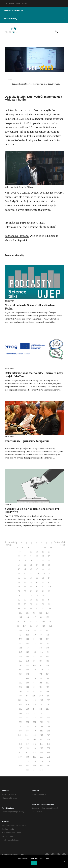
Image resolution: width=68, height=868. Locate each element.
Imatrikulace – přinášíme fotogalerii (27, 441)
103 (41, 613)
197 (20, 696)
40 (19, 569)
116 (18, 626)
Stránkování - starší (59, 544)
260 (41, 748)
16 (20, 552)
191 (48, 687)
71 (25, 591)
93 (49, 604)
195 (41, 692)
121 (51, 626)
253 (27, 744)
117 (24, 626)
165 (41, 665)
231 (48, 722)
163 (27, 665)
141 (48, 644)
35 (25, 565)
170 (41, 670)
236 (48, 726)
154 (34, 657)
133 (27, 639)
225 (41, 718)
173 (27, 674)
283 (34, 770)
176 (48, 674)
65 (25, 587)
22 (19, 556)
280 (41, 766)
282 (27, 770)
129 (34, 635)
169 (34, 670)
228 (27, 722)
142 (20, 648)
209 (35, 705)
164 (34, 665)
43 (37, 569)
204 (34, 700)
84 (31, 600)
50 (44, 574)
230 (41, 722)
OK (34, 863)
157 (21, 661)
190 (41, 687)
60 (31, 582)
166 (48, 665)
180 (41, 678)
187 (21, 687)
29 (25, 561)
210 (42, 705)
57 (49, 578)
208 (27, 705)
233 (27, 726)
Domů (10, 80)
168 (27, 670)
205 (41, 700)
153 (27, 657)
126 (48, 630)
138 (27, 644)
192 (20, 692)
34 (19, 565)
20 (43, 552)
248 (27, 740)
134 (34, 639)
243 (27, 735)
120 (44, 626)
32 (43, 561)
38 (43, 565)
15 (51, 547)
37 (37, 565)
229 (34, 722)
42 (31, 569)
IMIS (18, 3)
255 (41, 744)
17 (25, 552)
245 (41, 735)
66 (31, 587)
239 (34, 731)
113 (37, 622)
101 (27, 613)
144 (34, 648)
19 (37, 552)
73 (37, 591)
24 (31, 556)
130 (41, 635)
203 (27, 700)
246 (48, 735)
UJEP (25, 3)
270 (42, 757)
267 (20, 757)
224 (34, 718)
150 (41, 652)
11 (28, 547)
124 (34, 630)
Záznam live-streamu (17, 236)
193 (27, 692)
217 (21, 713)
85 (37, 600)
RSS (23, 855)
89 (25, 604)
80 (43, 596)
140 (41, 644)
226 (48, 718)
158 (27, 661)
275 (41, 761)
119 (37, 626)
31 (37, 561)
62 (43, 582)
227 (20, 722)
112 (31, 622)
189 (34, 687)
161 (48, 661)
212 (21, 709)
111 (25, 622)
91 (37, 604)
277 (20, 766)
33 (49, 561)
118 (31, 626)
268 (27, 757)
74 (43, 591)
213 (27, 709)
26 (43, 556)
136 (48, 639)
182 (21, 683)
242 (20, 735)
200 (41, 696)
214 (34, 709)
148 (27, 652)
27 (49, 556)
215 (41, 709)
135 (41, 639)
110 (18, 622)
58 (19, 582)
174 (34, 674)
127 (21, 635)
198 (27, 696)
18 (31, 552)
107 (34, 617)
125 (41, 630)
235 (41, 726)
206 (48, 700)
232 (20, 726)
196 (48, 692)
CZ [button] (4, 3)
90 (31, 604)
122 (21, 630)
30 (31, 561)
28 (19, 561)
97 (37, 609)
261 (48, 748)
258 (27, 748)
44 (43, 569)
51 (50, 574)
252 (20, 744)
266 (48, 753)
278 (27, 766)
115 (50, 622)
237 (20, 731)
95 (25, 609)
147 (21, 652)
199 (34, 696)
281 (48, 766)
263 (27, 753)
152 (21, 657)
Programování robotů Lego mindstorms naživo (32, 123)
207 (20, 705)
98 (43, 609)
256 (48, 744)
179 (34, 678)
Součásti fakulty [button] (34, 19)
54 (31, 578)
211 (48, 705)
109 (48, 617)
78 (31, 596)
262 (20, 753)
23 (25, 556)
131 (48, 635)
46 (19, 574)
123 (27, 630)
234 (34, 726)
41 (25, 569)
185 (41, 683)
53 (25, 578)
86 (43, 600)
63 (49, 582)
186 (48, 683)
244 (34, 735)
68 (43, 587)
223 (27, 718)
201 (48, 696)
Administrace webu (11, 855)
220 (41, 713)
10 (23, 547)
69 (50, 587)
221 (48, 713)
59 (25, 582)
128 (28, 635)
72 (31, 591)
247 (20, 740)
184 (34, 683)
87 (49, 600)
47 (25, 574)
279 (34, 766)
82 (19, 600)
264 (34, 753)
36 (31, 565)
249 (34, 740)
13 (39, 547)
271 (48, 757)
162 (20, 665)
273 (27, 761)
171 (48, 670)
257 (20, 748)
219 (34, 713)
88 (19, 604)
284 (41, 770)
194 (34, 692)
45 (49, 569)
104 (48, 613)
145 (41, 648)
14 (45, 547)
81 (49, 596)
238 (27, 731)
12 (34, 547)
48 (31, 574)
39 (49, 565)
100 (21, 613)
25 (37, 556)
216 (48, 709)
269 (34, 757)
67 (37, 587)
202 (20, 700)
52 (19, 578)
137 (21, 644)
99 (50, 609)
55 (37, 578)
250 (42, 740)
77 (25, 596)
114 (44, 622)
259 (34, 748)
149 (34, 652)
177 (21, 678)
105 (20, 617)
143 (27, 648)
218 (27, 713)
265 (41, 753)
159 (34, 661)
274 (34, 761)
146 (48, 648)
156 (48, 657)
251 (48, 740)
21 (49, 552)
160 (41, 661)
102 (34, 613)
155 (41, 657)
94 (19, 609)
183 (27, 683)
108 (41, 617)
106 (27, 617)
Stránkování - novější (10, 544)
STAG (11, 3)
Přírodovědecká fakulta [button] (34, 11)
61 (37, 582)
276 (48, 761)
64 (19, 587)
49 (38, 574)
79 (37, 596)
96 (31, 609)
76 (19, 596)
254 (34, 744)
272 (20, 761)
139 (34, 644)
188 (27, 687)
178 (28, 678)
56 (43, 578)
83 (25, 600)
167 (21, 670)
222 (20, 718)
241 (48, 731)
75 (49, 591)
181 (48, 678)
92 (43, 604)
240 (41, 731)
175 (41, 674)
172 (21, 674)
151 (48, 652)
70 (19, 591)
